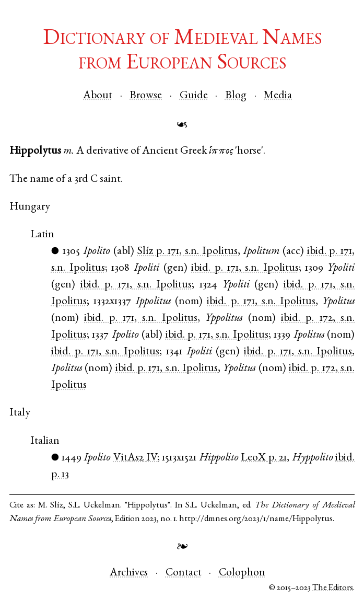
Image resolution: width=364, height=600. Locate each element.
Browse (146, 96)
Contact (184, 573)
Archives (129, 573)
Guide (194, 96)
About (98, 96)
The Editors (333, 588)
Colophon (242, 573)
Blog (236, 96)
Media (278, 96)
